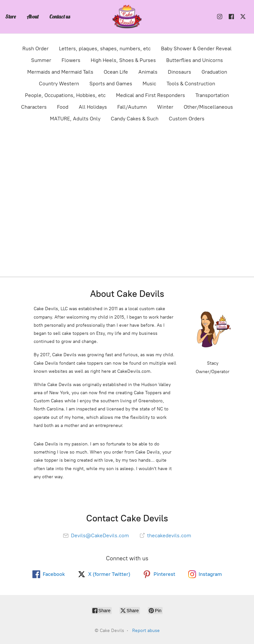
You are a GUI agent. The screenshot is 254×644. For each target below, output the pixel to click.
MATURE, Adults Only (75, 119)
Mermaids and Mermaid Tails (60, 72)
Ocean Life (116, 72)
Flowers (71, 60)
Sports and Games (111, 84)
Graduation (214, 72)
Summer (41, 60)
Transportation (212, 95)
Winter (165, 107)
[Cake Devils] (127, 17)
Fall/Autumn (132, 107)
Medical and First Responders (150, 95)
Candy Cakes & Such (135, 119)
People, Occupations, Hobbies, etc (65, 95)
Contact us (60, 17)
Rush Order (35, 49)
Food (63, 107)
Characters (34, 107)
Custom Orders (187, 119)
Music (149, 84)
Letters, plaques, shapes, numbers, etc (105, 49)
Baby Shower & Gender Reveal (196, 49)
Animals (148, 72)
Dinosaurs (179, 72)
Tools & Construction (191, 84)
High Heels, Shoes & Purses (123, 60)
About (33, 17)
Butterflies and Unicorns (195, 60)
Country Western (59, 84)
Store (11, 17)
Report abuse (146, 631)
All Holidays (93, 107)
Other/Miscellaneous (208, 107)
